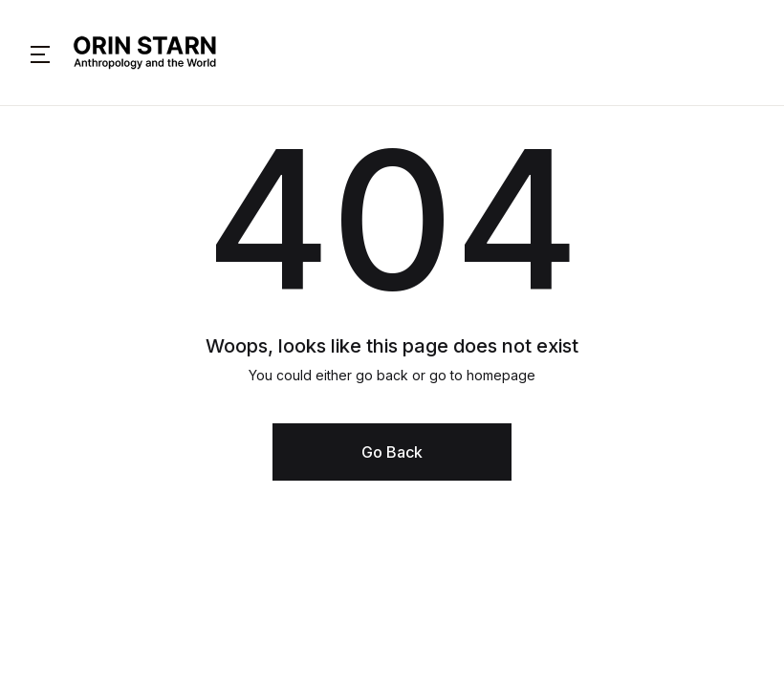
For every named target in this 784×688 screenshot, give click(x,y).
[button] (40, 53)
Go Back (392, 452)
